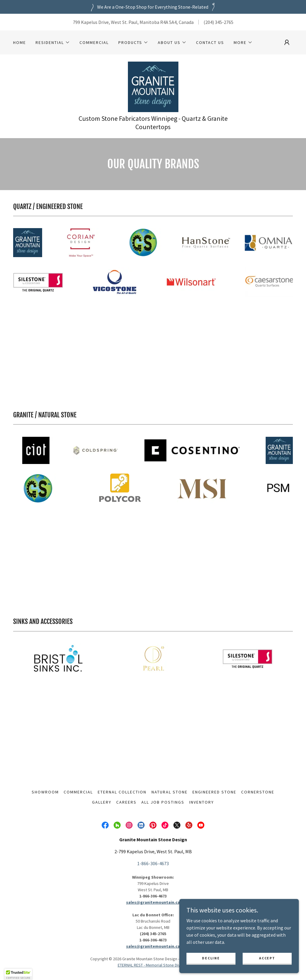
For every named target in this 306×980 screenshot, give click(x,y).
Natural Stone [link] (170, 792)
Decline (211, 958)
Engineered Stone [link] (214, 792)
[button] (53, 42)
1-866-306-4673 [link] (153, 863)
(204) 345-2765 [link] (218, 22)
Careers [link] (126, 802)
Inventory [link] (202, 802)
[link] (153, 86)
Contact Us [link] (210, 42)
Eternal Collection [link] (122, 792)
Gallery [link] (102, 802)
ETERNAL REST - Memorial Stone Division (153, 965)
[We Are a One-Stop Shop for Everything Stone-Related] (153, 7)
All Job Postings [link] (163, 802)
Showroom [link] (45, 792)
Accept (267, 958)
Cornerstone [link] (258, 792)
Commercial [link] (94, 42)
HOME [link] (20, 42)
